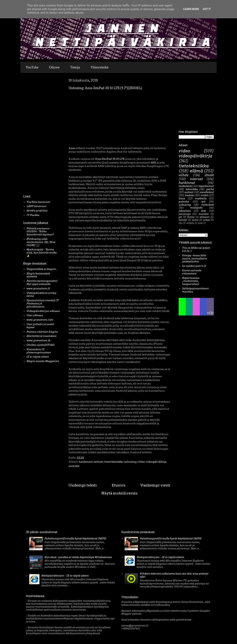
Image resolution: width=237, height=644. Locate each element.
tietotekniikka (114, 462)
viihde (184, 175)
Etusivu (119, 485)
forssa (191, 217)
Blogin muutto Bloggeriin (43, 361)
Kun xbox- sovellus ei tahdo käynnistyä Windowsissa (78, 557)
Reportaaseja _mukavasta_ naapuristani (191, 281)
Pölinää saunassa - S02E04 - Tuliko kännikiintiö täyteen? (40, 231)
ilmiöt (209, 175)
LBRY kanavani (36, 206)
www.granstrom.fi (38, 288)
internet (196, 179)
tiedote (189, 195)
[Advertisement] (34, 135)
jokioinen (185, 211)
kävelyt (183, 220)
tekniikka (192, 189)
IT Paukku (33, 215)
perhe (210, 189)
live (181, 223)
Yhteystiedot (100, 67)
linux (182, 198)
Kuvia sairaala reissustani (192, 272)
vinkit (204, 195)
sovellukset (207, 192)
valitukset (208, 205)
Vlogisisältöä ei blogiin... (42, 269)
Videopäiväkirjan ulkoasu (43, 311)
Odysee (54, 67)
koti (204, 211)
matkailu (201, 198)
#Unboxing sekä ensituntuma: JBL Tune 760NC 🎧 (41, 242)
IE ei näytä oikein (38, 357)
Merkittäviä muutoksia (41, 336)
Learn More (191, 9)
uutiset (189, 192)
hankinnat (86, 462)
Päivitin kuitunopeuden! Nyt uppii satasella (42, 282)
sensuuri (205, 217)
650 (153, 163)
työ (203, 202)
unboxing (130, 462)
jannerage (185, 214)
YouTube (32, 67)
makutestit (186, 186)
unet (200, 223)
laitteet (99, 462)
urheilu (190, 223)
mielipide (196, 208)
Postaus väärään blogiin (42, 332)
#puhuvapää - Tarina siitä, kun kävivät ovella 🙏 (42, 253)
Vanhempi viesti (155, 485)
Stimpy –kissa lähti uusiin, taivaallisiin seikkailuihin (195, 258)
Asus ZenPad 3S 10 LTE (110, 159)
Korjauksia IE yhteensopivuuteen (39, 351)
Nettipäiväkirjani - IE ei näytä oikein (65, 576)
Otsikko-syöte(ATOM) (41, 345)
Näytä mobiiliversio (120, 493)
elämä (196, 171)
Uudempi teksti (83, 485)
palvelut (184, 202)
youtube (74, 466)
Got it (207, 9)
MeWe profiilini (37, 211)
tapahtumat (206, 186)
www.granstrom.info (40, 320)
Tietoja (75, 67)
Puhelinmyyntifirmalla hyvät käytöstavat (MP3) (75, 538)
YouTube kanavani (38, 202)
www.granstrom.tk (38, 340)
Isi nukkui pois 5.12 (194, 266)
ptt (180, 217)
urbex (206, 220)
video (141, 462)
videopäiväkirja (156, 462)
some (195, 220)
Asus (72, 148)
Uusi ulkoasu (35, 315)
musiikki (204, 214)
